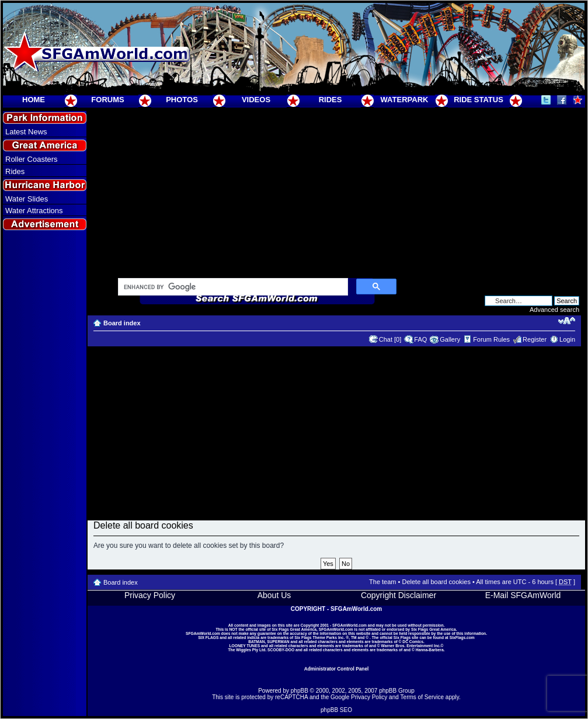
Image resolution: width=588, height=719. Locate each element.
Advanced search (554, 310)
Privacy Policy (150, 595)
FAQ (420, 339)
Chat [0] (390, 339)
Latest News (26, 132)
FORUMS (107, 100)
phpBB (300, 691)
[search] (232, 287)
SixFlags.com (462, 638)
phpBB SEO (336, 710)
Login (567, 339)
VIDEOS (256, 100)
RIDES (330, 100)
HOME (34, 100)
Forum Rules (491, 339)
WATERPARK (405, 100)
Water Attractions (34, 211)
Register (535, 339)
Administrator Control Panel (337, 669)
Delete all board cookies (436, 582)
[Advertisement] (45, 444)
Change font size (567, 321)
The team (382, 582)
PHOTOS (182, 100)
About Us (274, 595)
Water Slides (27, 199)
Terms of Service (422, 697)
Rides (15, 171)
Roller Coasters (32, 159)
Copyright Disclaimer (399, 595)
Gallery (450, 339)
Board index (122, 323)
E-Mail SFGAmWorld (523, 595)
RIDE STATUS (479, 100)
